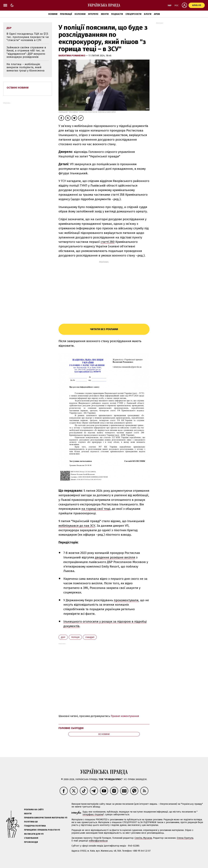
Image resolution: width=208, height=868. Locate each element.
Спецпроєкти (133, 14)
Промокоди (31, 842)
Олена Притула (185, 838)
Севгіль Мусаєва (143, 838)
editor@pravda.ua (98, 841)
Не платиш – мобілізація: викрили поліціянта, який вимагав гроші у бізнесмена (26, 67)
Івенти (105, 14)
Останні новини (18, 88)
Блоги (148, 14)
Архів (157, 14)
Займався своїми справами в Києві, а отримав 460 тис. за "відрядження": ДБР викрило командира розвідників (26, 52)
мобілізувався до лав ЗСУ (77, 526)
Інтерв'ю (93, 14)
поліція (75, 637)
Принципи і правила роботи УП (42, 830)
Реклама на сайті (34, 809)
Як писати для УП (34, 834)
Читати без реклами (104, 329)
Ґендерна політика (35, 826)
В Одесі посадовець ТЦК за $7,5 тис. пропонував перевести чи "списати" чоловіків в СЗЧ (28, 37)
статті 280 (108, 242)
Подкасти (117, 14)
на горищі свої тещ (95, 509)
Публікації (66, 14)
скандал (90, 637)
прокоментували (126, 600)
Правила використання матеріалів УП (46, 818)
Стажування (31, 838)
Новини (53, 14)
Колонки (80, 14)
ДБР (63, 637)
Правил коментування (125, 716)
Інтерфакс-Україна (93, 815)
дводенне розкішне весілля (115, 557)
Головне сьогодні (71, 728)
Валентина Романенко (72, 56)
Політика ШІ (31, 822)
